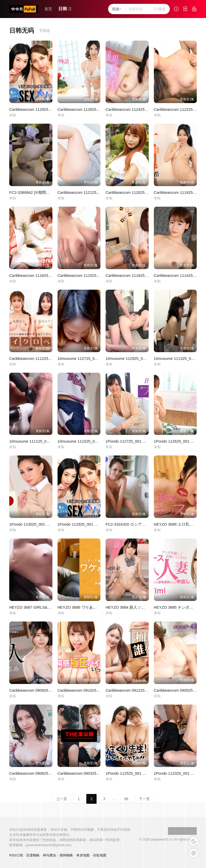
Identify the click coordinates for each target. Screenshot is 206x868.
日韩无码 (22, 30)
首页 (48, 9)
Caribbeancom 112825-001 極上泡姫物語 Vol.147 (100, 109)
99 (126, 799)
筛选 (44, 31)
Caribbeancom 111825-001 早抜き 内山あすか (145, 275)
